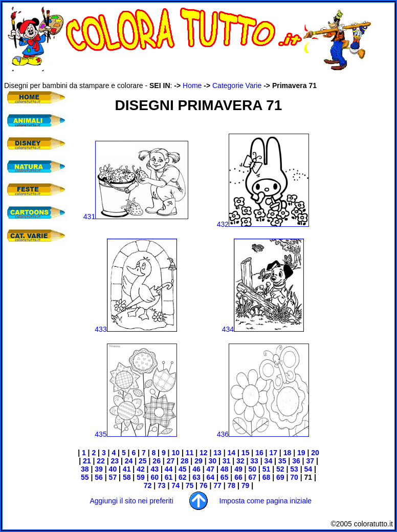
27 (171, 461)
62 (183, 477)
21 (86, 461)
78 (230, 485)
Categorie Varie (237, 86)
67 (252, 477)
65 (223, 477)
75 (189, 485)
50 (252, 469)
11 (190, 453)
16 (259, 453)
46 (196, 469)
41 (126, 469)
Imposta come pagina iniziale (266, 501)
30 (212, 461)
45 (183, 469)
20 (314, 453)
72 (148, 485)
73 (160, 485)
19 (300, 453)
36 (295, 461)
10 (175, 453)
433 (136, 329)
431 (136, 217)
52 (280, 469)
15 (244, 453)
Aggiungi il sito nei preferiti (131, 501)
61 (168, 477)
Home (192, 86)
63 (196, 477)
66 (238, 477)
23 (114, 461)
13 (217, 453)
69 (279, 477)
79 (246, 485)
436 (263, 434)
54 (308, 469)
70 (293, 477)
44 (169, 469)
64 (211, 477)
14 (232, 453)
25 (141, 461)
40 (112, 469)
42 (139, 469)
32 (239, 461)
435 (136, 434)
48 (225, 469)
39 (97, 469)
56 (97, 477)
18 (288, 453)
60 (154, 477)
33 (253, 461)
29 (197, 461)
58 (127, 477)
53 (293, 469)
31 (227, 461)
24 (128, 461)
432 (263, 224)
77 (216, 485)
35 (281, 461)
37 (309, 461)
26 (157, 461)
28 (185, 461)
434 (263, 329)
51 (265, 469)
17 (272, 453)
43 (155, 469)
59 (139, 477)
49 (238, 469)
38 (85, 469)
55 (85, 477)
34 (267, 461)
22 (101, 461)
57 (112, 477)
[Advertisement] (35, 312)
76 (202, 485)
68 (265, 477)
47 (211, 469)
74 (174, 485)
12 (204, 453)
